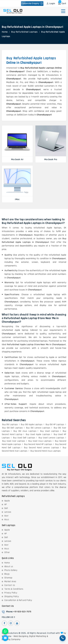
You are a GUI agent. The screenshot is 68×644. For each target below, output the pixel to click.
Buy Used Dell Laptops (24, 438)
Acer (6, 516)
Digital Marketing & (39, 636)
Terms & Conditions (14, 589)
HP (6, 504)
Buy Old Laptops (10, 425)
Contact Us (10, 585)
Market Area (10, 581)
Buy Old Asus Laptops (25, 431)
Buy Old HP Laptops (55, 425)
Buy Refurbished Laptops (24, 32)
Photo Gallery (11, 570)
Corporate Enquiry (32, 4)
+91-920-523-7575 (22, 612)
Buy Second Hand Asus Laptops (46, 451)
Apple (7, 501)
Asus (7, 520)
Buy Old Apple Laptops (32, 425)
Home (5, 32)
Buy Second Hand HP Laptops (38, 444)
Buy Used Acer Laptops (14, 441)
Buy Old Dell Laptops (13, 428)
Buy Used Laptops (50, 431)
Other (7, 552)
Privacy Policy (11, 593)
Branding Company (11, 639)
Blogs (7, 574)
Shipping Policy (12, 596)
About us (9, 566)
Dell (6, 508)
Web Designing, (21, 636)
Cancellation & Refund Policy (18, 600)
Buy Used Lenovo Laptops (51, 438)
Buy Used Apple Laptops (38, 434)
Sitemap (8, 578)
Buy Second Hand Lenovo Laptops (42, 448)
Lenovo (8, 512)
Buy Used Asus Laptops (40, 441)
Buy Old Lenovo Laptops (38, 428)
